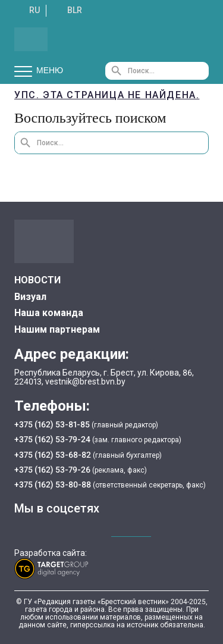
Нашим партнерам (57, 329)
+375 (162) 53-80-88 (54, 484)
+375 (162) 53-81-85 (53, 424)
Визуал (30, 297)
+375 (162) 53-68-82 (54, 455)
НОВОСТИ (37, 280)
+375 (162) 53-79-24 (52, 439)
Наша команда (49, 313)
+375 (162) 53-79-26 (52, 470)
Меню (39, 71)
